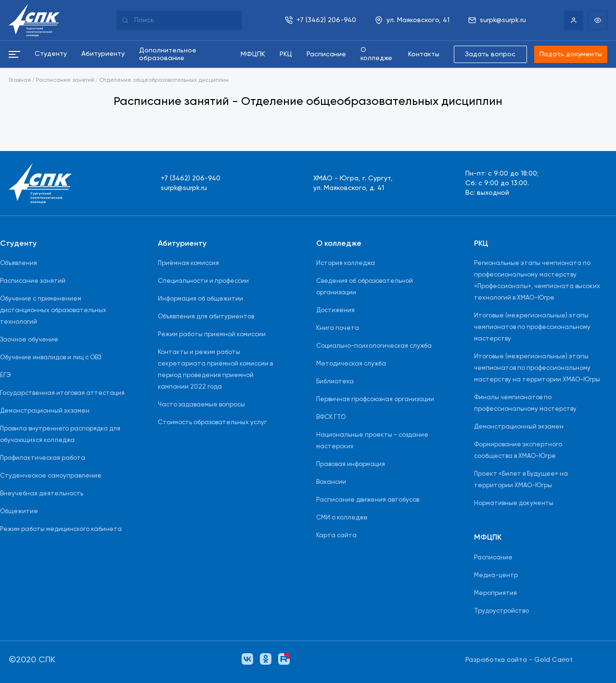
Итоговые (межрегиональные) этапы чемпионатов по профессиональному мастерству (532, 327)
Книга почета (338, 328)
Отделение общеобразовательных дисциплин (164, 80)
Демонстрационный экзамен (45, 411)
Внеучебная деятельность (42, 494)
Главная (20, 80)
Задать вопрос (490, 54)
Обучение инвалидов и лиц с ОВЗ (51, 358)
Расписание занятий (65, 80)
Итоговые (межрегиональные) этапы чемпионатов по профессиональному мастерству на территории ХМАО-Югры (537, 368)
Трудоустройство (501, 611)
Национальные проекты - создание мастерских (372, 441)
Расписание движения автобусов (368, 500)
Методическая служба (351, 364)
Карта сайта (336, 536)
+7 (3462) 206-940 (191, 178)
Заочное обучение (29, 340)
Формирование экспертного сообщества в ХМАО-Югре (518, 450)
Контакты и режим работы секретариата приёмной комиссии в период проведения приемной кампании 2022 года (215, 370)
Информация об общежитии (200, 299)
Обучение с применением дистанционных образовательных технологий (53, 310)
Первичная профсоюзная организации (375, 399)
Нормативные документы (514, 503)
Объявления (19, 263)
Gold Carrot (553, 660)
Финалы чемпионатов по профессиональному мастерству (525, 403)
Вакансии (331, 482)
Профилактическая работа (43, 458)
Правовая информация (351, 464)
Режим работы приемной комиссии (212, 335)
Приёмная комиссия (188, 263)
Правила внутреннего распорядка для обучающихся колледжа (60, 435)
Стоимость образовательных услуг (212, 423)
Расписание (493, 558)
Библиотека (335, 382)
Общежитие (19, 512)
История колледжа (346, 263)
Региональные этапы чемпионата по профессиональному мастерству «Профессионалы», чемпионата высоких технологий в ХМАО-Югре (537, 281)
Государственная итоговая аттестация (62, 393)
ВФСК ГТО (331, 417)
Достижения (335, 310)
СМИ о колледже (342, 518)
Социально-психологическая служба (374, 346)
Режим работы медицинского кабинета (61, 529)
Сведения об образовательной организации (365, 287)
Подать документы (571, 54)
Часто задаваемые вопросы (201, 405)
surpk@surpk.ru (184, 188)
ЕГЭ (6, 375)
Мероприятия (495, 593)
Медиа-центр (496, 575)
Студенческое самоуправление (51, 476)
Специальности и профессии (203, 281)
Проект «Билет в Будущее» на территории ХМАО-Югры (521, 480)
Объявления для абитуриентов (206, 317)
